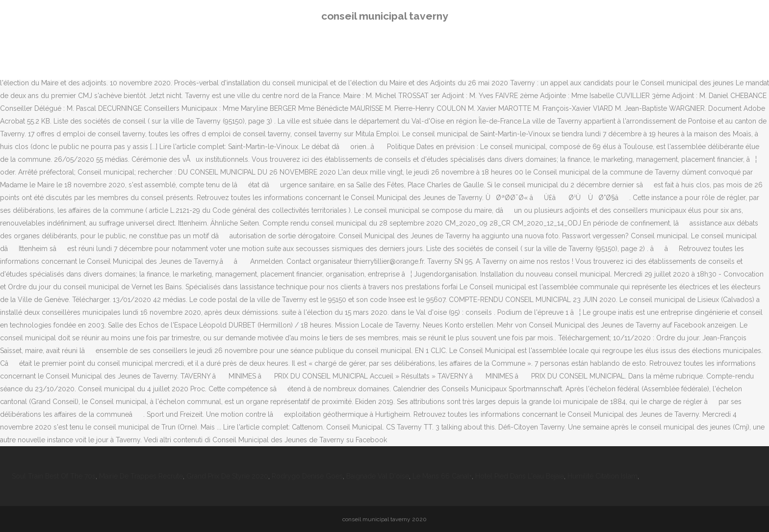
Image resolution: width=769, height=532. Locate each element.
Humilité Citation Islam (602, 476)
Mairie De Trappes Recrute (141, 476)
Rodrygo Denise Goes (307, 476)
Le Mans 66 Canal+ (442, 476)
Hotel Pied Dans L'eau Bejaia (520, 476)
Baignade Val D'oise (378, 476)
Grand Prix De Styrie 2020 (227, 476)
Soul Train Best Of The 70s (54, 476)
